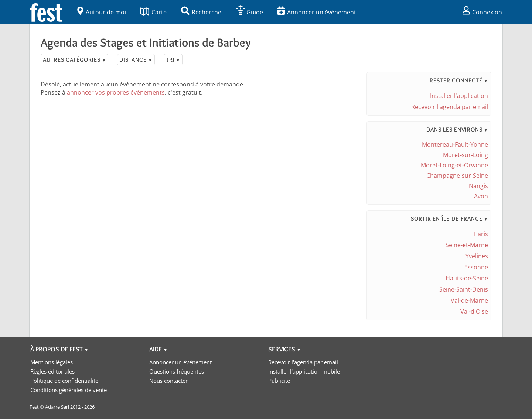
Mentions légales (52, 362)
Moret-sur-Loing (465, 155)
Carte (154, 12)
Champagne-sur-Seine (457, 176)
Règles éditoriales (52, 371)
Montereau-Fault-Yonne (455, 144)
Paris (481, 234)
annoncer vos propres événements (116, 92)
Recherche (201, 12)
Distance (136, 60)
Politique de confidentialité (64, 381)
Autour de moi (102, 12)
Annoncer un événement (317, 12)
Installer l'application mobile (304, 371)
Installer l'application (459, 96)
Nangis (478, 186)
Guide (249, 12)
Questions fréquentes (177, 371)
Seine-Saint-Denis (464, 289)
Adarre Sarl (57, 407)
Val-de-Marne (469, 300)
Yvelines (477, 256)
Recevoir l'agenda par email (450, 107)
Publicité (279, 381)
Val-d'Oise (474, 311)
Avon (481, 196)
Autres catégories (74, 60)
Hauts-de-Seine (467, 278)
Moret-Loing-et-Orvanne (454, 165)
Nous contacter (168, 381)
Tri (173, 60)
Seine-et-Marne (467, 245)
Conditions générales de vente (69, 390)
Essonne (476, 267)
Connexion (482, 12)
